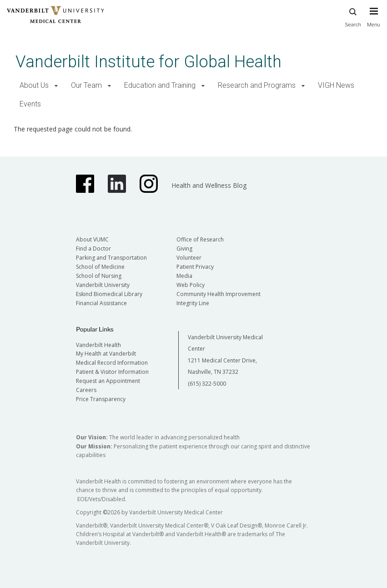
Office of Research (200, 239)
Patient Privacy (195, 267)
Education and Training (160, 85)
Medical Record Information (112, 363)
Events (30, 104)
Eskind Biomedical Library (109, 294)
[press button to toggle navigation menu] (374, 21)
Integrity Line (193, 303)
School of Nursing (99, 276)
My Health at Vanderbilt (106, 354)
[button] (56, 86)
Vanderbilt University (103, 285)
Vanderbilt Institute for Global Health (148, 62)
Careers (86, 390)
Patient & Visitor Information (112, 372)
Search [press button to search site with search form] (353, 16)
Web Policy (191, 285)
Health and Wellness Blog (209, 185)
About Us (34, 85)
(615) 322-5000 (207, 384)
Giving (184, 249)
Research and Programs (257, 85)
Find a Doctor (93, 249)
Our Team (86, 85)
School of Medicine (100, 267)
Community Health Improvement (219, 294)
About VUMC (92, 239)
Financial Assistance (101, 303)
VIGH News (336, 85)
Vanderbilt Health (98, 345)
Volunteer (189, 258)
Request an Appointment (108, 381)
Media (184, 276)
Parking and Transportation (111, 258)
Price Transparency (101, 399)
